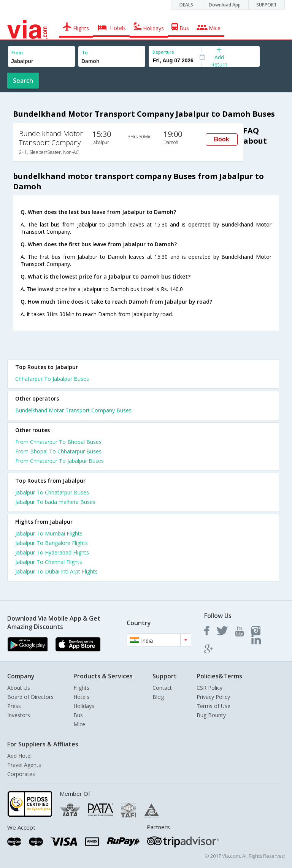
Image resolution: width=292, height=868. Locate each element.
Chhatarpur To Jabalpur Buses (52, 379)
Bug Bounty (211, 715)
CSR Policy (209, 688)
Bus (78, 715)
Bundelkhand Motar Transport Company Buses (73, 410)
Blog (158, 697)
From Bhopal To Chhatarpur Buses (58, 451)
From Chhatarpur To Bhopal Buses (58, 442)
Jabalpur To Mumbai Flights (49, 533)
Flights (81, 688)
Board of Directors (30, 697)
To (85, 53)
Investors (19, 715)
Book (222, 139)
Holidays (84, 706)
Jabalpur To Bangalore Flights (52, 543)
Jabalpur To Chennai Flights (49, 562)
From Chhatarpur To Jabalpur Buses (60, 461)
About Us (19, 688)
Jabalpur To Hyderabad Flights (52, 552)
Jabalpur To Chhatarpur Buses (52, 492)
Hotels (81, 697)
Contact (162, 688)
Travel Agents (24, 765)
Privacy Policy (213, 697)
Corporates (21, 774)
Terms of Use (213, 706)
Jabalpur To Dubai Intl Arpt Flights (56, 571)
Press (14, 706)
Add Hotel (19, 756)
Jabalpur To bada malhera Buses (55, 502)
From (17, 53)
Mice (79, 724)
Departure (163, 52)
